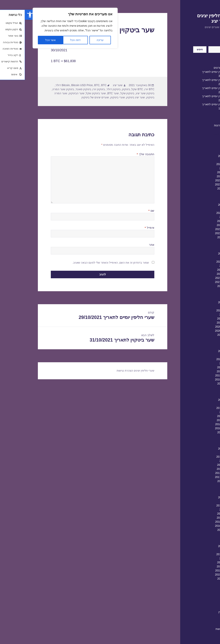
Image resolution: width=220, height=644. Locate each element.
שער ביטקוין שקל (71, 93)
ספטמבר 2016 (199, 526)
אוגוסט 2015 (200, 579)
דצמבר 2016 (200, 514)
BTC (72, 85)
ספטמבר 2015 (199, 575)
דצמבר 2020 (200, 319)
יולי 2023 (202, 193)
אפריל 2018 (200, 449)
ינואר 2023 (201, 217)
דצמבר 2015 (200, 562)
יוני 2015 (202, 587)
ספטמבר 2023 (199, 184)
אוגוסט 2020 (200, 335)
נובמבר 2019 (199, 371)
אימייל (125, 228)
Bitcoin (41, 85)
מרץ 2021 (201, 306)
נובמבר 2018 (199, 420)
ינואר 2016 (201, 558)
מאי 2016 (202, 542)
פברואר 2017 (199, 505)
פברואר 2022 (199, 262)
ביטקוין (101, 89)
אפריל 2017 (200, 497)
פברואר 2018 (199, 457)
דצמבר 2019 (200, 367)
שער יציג (93, 85)
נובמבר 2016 (199, 518)
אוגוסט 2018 (200, 432)
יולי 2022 (202, 241)
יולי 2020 (202, 339)
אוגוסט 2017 (200, 481)
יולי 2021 (202, 290)
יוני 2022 (202, 245)
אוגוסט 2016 (200, 530)
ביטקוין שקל (102, 93)
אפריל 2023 (200, 205)
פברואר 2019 (199, 408)
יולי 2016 (202, 534)
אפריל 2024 (200, 156)
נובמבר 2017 (199, 469)
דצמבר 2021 (200, 270)
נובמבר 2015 (199, 566)
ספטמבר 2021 (199, 282)
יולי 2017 (202, 485)
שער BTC (88, 93)
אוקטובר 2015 (199, 570)
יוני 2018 (202, 440)
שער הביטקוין (52, 93)
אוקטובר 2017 (199, 473)
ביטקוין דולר (89, 89)
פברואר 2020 (199, 359)
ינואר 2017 (201, 510)
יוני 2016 (202, 538)
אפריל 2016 (200, 546)
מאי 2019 (202, 396)
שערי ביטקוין (93, 97)
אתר (127, 245)
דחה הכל (50, 40)
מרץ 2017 (201, 501)
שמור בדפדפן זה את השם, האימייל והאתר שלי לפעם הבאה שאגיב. (86, 263)
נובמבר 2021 (199, 274)
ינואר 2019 (201, 412)
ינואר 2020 (201, 363)
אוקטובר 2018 (199, 424)
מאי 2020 (202, 347)
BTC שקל (112, 89)
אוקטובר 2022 (199, 229)
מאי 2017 (202, 493)
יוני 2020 (202, 343)
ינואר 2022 (201, 266)
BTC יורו (124, 89)
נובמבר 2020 (199, 323)
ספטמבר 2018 (199, 428)
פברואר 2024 (199, 164)
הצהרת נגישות (199, 629)
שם (126, 211)
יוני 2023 (202, 197)
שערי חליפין (200, 612)
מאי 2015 (202, 591)
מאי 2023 (202, 201)
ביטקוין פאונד (58, 89)
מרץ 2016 (201, 550)
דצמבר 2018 (200, 416)
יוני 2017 (202, 489)
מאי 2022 (202, 249)
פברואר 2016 (199, 554)
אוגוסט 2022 (200, 237)
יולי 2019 (202, 388)
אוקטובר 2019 (199, 375)
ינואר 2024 (201, 168)
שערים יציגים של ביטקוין (70, 97)
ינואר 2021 (201, 314)
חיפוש (204, 44)
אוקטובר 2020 (199, 327)
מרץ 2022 (201, 258)
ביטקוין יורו (74, 89)
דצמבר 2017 (200, 465)
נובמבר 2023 (199, 176)
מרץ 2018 (201, 453)
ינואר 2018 (201, 461)
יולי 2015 (202, 583)
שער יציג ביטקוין (111, 97)
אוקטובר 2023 (199, 180)
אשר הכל (26, 40)
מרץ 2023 (201, 209)
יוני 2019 (202, 392)
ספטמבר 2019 (199, 379)
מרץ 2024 (201, 160)
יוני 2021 (202, 294)
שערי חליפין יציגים (119, 371)
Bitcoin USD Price (57, 85)
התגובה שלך (121, 154)
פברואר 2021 (199, 310)
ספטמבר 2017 (199, 477)
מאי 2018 (202, 444)
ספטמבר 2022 (199, 233)
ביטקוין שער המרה (38, 89)
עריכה (75, 40)
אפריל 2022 (200, 253)
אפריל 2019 (200, 400)
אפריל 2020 (200, 351)
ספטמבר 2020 (199, 331)
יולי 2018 (202, 436)
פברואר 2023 (199, 213)
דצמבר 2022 (200, 221)
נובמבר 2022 (199, 225)
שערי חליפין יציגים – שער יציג (190, 18)
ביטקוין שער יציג (120, 93)
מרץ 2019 (201, 404)
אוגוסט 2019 (200, 384)
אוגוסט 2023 (200, 188)
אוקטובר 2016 (199, 522)
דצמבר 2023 (200, 172)
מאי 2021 (202, 298)
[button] (5, 15)
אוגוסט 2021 (200, 286)
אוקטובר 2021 (199, 278)
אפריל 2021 (200, 302)
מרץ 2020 (201, 355)
